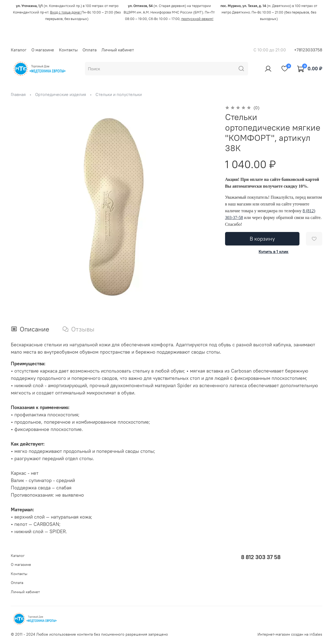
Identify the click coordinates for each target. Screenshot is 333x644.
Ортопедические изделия (61, 94)
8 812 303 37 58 (261, 557)
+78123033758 (308, 50)
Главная (18, 94)
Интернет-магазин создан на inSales (290, 634)
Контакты (68, 50)
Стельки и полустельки (119, 94)
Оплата (90, 50)
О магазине (43, 50)
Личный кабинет (118, 50)
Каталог (19, 50)
